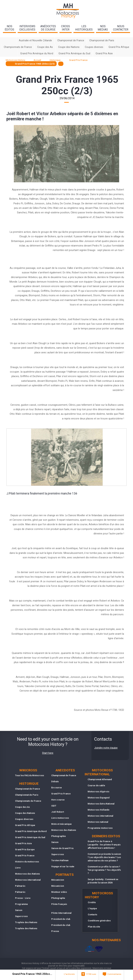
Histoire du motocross (27, 862)
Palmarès (20, 886)
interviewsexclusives (27, 28)
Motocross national (98, 822)
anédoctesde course (48, 28)
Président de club (61, 919)
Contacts (92, 915)
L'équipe (92, 908)
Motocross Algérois (98, 792)
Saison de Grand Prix (62, 848)
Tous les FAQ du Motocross (30, 775)
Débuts (55, 781)
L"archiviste (69, 974)
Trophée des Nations (26, 922)
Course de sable (96, 785)
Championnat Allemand (100, 779)
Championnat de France (71, 41)
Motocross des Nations (27, 874)
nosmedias (103, 28)
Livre (18, 868)
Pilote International (61, 913)
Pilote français (59, 904)
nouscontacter (121, 28)
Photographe (58, 898)
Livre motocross (60, 818)
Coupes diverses (94, 47)
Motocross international (28, 880)
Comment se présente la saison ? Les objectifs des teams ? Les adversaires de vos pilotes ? (104, 857)
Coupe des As (45, 47)
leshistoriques (84, 28)
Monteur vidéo (59, 892)
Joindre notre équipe (106, 748)
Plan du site (94, 927)
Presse (55, 931)
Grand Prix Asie (104, 54)
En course (57, 788)
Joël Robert (58, 812)
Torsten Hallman (60, 860)
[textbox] (61, 64)
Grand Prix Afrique (119, 47)
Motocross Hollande (99, 810)
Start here (48, 753)
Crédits (92, 902)
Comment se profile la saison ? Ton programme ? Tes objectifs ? (104, 870)
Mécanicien (58, 880)
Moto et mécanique (61, 824)
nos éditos (9, 28)
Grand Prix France (25, 856)
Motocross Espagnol (99, 798)
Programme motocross (100, 828)
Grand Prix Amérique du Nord (37, 54)
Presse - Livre (23, 898)
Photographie (59, 836)
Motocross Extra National (101, 804)
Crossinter (66, 28)
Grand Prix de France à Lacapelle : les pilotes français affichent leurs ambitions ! (104, 845)
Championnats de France (18, 47)
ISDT (54, 806)
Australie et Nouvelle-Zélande (35, 41)
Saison (19, 910)
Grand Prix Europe (25, 849)
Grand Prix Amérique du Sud (74, 54)
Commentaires (114, 974)
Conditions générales (99, 921)
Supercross (21, 916)
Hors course (58, 800)
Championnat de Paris (102, 41)
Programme (21, 904)
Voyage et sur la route (63, 866)
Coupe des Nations (69, 47)
